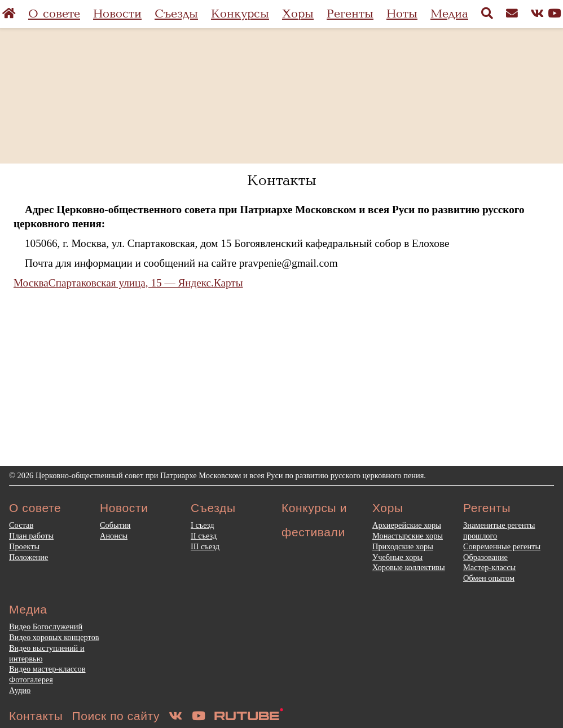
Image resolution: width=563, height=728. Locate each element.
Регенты (350, 14)
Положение (28, 557)
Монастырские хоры (408, 536)
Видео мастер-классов (47, 669)
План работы (31, 536)
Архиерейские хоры (407, 525)
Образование (485, 557)
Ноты (402, 14)
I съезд (203, 525)
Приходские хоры (403, 546)
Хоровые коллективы (409, 567)
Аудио (20, 690)
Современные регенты (502, 546)
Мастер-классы (489, 567)
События (115, 525)
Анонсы (114, 536)
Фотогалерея (31, 680)
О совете (54, 14)
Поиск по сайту (116, 716)
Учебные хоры (397, 557)
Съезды (176, 14)
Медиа (449, 14)
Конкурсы (240, 14)
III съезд (205, 546)
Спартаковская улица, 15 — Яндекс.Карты (146, 283)
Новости (117, 14)
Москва (31, 283)
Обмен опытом (489, 578)
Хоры (298, 14)
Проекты (24, 546)
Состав (21, 525)
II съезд (204, 536)
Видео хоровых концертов (54, 637)
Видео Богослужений (46, 626)
